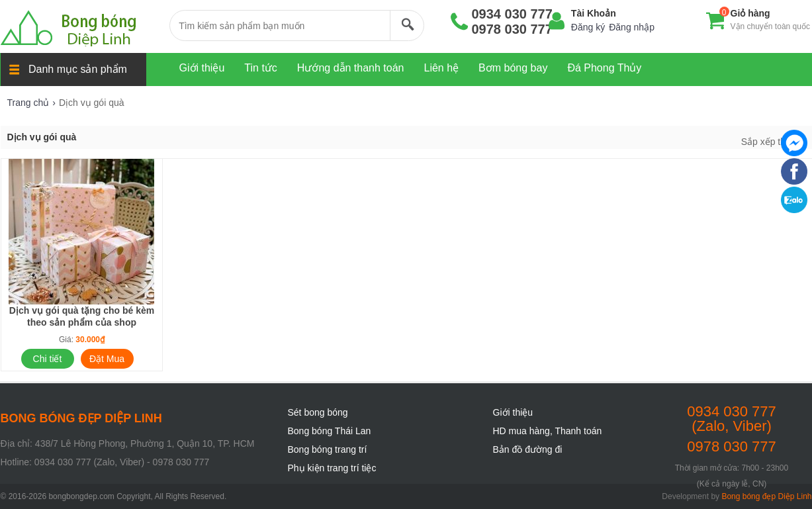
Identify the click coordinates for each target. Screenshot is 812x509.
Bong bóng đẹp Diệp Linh (766, 496)
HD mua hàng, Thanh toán (548, 431)
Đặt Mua (107, 359)
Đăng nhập (632, 27)
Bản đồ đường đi (528, 449)
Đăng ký (588, 27)
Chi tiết (48, 359)
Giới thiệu (513, 412)
